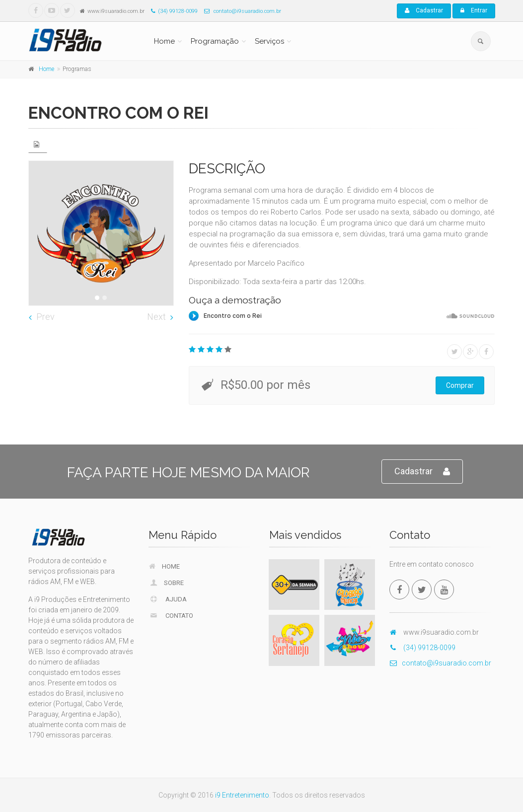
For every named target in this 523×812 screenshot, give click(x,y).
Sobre (166, 583)
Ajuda (168, 599)
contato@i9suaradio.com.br (240, 11)
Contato (171, 615)
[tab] (38, 144)
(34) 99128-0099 (172, 11)
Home (164, 41)
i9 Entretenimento (242, 795)
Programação (215, 41)
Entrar (474, 10)
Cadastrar (424, 10)
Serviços (269, 41)
